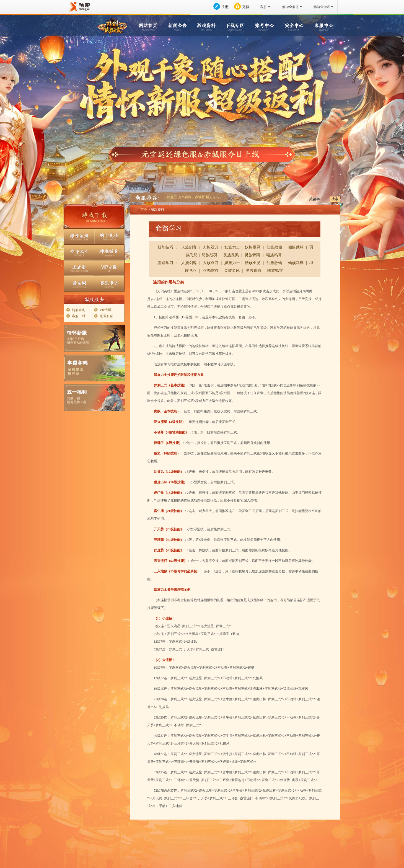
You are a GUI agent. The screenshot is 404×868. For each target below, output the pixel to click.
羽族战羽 (209, 255)
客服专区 (109, 284)
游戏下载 (94, 217)
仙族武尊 (296, 247)
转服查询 (79, 310)
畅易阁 (79, 284)
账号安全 (106, 316)
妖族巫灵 (253, 247)
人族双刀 (211, 247)
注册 (225, 7)
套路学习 (165, 263)
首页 (144, 210)
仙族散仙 (274, 247)
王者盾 (79, 268)
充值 (246, 7)
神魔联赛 (109, 252)
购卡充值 (109, 237)
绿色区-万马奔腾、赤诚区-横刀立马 (193, 197)
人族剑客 (189, 247)
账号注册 (79, 237)
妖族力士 (232, 247)
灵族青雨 (252, 255)
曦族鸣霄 (274, 255)
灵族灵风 (231, 255)
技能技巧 (165, 247)
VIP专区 (109, 268)
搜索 (335, 199)
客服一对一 (80, 316)
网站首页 (149, 26)
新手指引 (79, 252)
